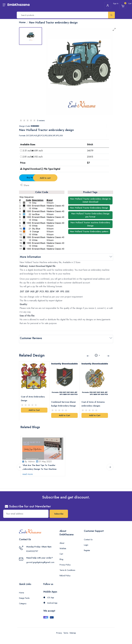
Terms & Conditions (67, 567)
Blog (61, 556)
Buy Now (34, 178)
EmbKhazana (19, 5)
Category (23, 601)
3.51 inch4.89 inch (33, 151)
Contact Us (88, 537)
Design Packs (24, 595)
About (62, 540)
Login (86, 542)
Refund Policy (65, 573)
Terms (66, 630)
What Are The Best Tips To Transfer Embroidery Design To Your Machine (40, 464)
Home (21, 590)
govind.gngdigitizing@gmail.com (40, 559)
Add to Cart (34, 408)
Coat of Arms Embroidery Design (33, 396)
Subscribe (59, 511)
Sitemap (73, 630)
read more (28, 471)
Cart (61, 551)
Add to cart (66, 178)
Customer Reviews (31, 338)
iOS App (49, 595)
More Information (30, 257)
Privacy (59, 630)
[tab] (31, 36)
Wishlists (63, 546)
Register (87, 548)
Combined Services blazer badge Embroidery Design (64, 402)
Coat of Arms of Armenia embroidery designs (93, 402)
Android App (50, 600)
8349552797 (32, 548)
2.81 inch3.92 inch (33, 157)
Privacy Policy (65, 562)
